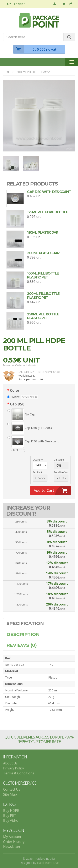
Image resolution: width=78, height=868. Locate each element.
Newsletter (12, 847)
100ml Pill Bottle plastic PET (43, 275)
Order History (14, 842)
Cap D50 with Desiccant (49, 192)
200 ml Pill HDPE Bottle (33, 72)
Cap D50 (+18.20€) (30, 428)
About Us (10, 763)
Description (23, 634)
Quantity (38, 460)
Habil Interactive (48, 863)
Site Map (10, 794)
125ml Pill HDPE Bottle (47, 212)
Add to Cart (52, 491)
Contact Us (12, 789)
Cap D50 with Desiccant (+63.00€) (33, 444)
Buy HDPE (11, 811)
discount (59, 460)
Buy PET (10, 816)
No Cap (21, 415)
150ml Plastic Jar (43, 232)
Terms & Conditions (19, 773)
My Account (12, 837)
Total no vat (61, 472)
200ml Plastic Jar (43, 253)
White (14, 397)
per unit (37, 472)
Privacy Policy (14, 768)
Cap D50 (17, 404)
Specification (25, 623)
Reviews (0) (22, 645)
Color (15, 391)
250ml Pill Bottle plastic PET (43, 316)
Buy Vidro (11, 820)
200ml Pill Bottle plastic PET (43, 296)
